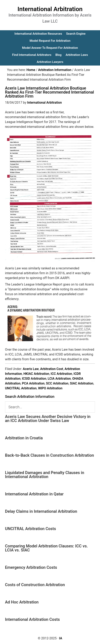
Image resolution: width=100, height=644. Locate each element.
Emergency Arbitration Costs (31, 567)
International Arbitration (50, 9)
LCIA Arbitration (59, 379)
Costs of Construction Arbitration (35, 585)
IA (61, 638)
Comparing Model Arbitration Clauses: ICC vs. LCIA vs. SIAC (46, 548)
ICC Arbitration (61, 374)
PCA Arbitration (33, 383)
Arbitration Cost (52, 369)
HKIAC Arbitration (36, 374)
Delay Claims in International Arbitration (41, 511)
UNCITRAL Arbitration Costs (31, 529)
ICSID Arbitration (34, 379)
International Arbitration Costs (32, 619)
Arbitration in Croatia (24, 438)
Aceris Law (31, 369)
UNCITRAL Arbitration (21, 388)
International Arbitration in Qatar (34, 494)
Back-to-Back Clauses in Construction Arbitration (50, 455)
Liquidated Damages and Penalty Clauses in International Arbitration (45, 475)
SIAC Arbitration (82, 383)
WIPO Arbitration (50, 388)
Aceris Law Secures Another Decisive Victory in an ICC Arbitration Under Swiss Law (48, 419)
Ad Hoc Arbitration (22, 602)
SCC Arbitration (57, 383)
